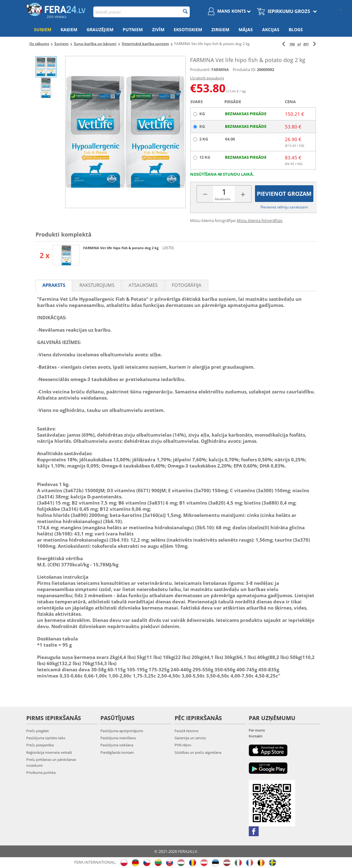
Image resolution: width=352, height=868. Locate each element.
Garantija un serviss (190, 738)
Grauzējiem (100, 29)
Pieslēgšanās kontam (117, 752)
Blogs (296, 29)
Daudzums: (223, 199)
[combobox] (142, 12)
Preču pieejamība (40, 745)
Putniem (133, 29)
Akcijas (271, 29)
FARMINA (220, 70)
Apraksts (54, 285)
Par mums (257, 730)
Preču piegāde (38, 731)
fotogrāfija (187, 285)
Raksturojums (97, 285)
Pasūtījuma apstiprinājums (122, 731)
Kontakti (256, 736)
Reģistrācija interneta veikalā (49, 752)
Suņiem (43, 29)
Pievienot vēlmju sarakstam (284, 207)
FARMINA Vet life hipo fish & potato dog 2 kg (121, 248)
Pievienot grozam (284, 194)
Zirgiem (220, 29)
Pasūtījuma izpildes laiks (46, 738)
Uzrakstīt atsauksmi (207, 78)
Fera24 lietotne (187, 731)
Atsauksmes (143, 285)
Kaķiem (69, 29)
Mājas (246, 29)
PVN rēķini (183, 745)
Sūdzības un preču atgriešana (198, 752)
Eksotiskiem (188, 29)
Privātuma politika (41, 772)
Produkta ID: (244, 69)
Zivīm (158, 29)
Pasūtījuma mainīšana (118, 738)
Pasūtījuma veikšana (117, 745)
